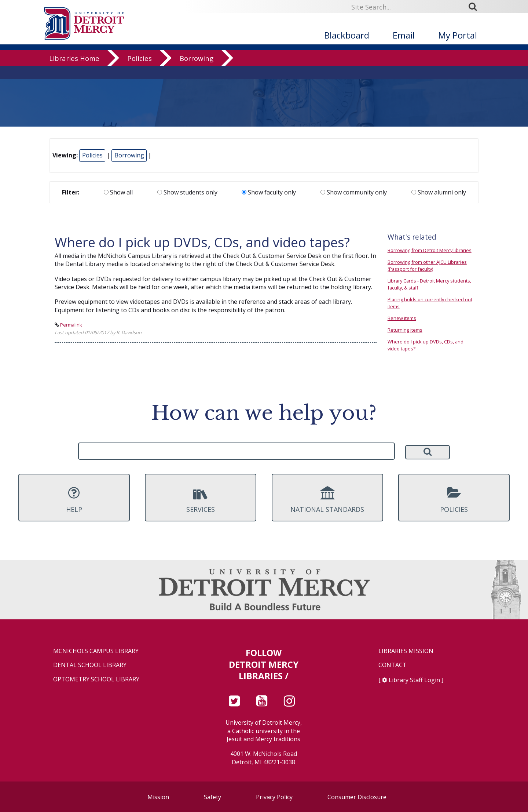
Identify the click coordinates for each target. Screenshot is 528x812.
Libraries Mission (406, 651)
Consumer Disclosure (357, 797)
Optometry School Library (96, 679)
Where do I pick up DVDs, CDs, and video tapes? (426, 345)
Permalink (71, 325)
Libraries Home (74, 71)
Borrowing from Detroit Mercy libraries (430, 250)
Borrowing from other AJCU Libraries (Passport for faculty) (427, 265)
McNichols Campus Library (96, 651)
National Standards (327, 500)
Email (404, 35)
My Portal (458, 35)
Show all (118, 192)
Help (74, 500)
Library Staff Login (414, 680)
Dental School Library (90, 665)
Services (201, 500)
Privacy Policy (274, 797)
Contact (393, 665)
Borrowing (197, 71)
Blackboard (347, 35)
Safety (212, 797)
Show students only (187, 192)
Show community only (354, 192)
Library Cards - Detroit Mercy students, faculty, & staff (429, 284)
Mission (158, 797)
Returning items (405, 330)
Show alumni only (439, 192)
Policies (140, 71)
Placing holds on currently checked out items (430, 303)
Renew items (402, 318)
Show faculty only (269, 192)
